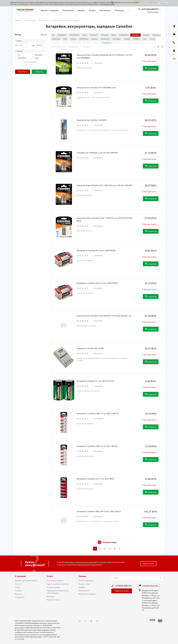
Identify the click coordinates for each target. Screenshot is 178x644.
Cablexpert (124, 35)
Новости (18, 584)
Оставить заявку (53, 587)
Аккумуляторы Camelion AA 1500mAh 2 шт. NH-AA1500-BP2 (105, 185)
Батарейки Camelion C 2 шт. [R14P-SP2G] (95, 381)
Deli (65, 39)
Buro (114, 35)
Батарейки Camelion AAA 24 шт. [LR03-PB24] (97, 283)
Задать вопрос (148, 564)
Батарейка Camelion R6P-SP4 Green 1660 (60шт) (99, 511)
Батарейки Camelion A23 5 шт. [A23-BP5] (95, 479)
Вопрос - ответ (84, 584)
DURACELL (84, 39)
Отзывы (18, 591)
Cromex (146, 35)
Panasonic (62, 35)
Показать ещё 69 (30, 62)
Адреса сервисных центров (58, 584)
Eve (145, 39)
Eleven (95, 39)
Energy (127, 39)
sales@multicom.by (150, 586)
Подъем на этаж (53, 600)
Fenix (152, 39)
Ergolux (137, 39)
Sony (85, 35)
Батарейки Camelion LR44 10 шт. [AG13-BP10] (98, 413)
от (16, 45)
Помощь (82, 576)
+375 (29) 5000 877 (150, 9)
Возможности (84, 591)
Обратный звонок (122, 591)
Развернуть (107, 43)
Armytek (105, 35)
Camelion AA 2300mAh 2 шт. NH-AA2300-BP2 (97, 153)
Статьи (17, 587)
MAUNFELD (74, 35)
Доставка (50, 596)
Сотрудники (20, 597)
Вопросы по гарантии (87, 594)
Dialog (73, 39)
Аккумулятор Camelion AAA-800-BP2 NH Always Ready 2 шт (104, 316)
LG (53, 35)
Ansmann (94, 35)
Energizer (117, 39)
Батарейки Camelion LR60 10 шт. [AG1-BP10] (97, 446)
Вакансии (19, 594)
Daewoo (156, 35)
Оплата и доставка (86, 581)
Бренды (82, 587)
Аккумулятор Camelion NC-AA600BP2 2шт (96, 88)
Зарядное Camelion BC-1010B (90, 348)
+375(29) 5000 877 (123, 586)
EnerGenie (105, 39)
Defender (56, 39)
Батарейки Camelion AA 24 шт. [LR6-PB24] (96, 250)
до (33, 45)
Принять (163, 3)
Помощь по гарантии (55, 581)
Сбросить (44, 35)
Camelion (135, 35)
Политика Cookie (108, 4)
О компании (20, 576)
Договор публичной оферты (26, 581)
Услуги (50, 576)
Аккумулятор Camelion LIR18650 (92, 120)
